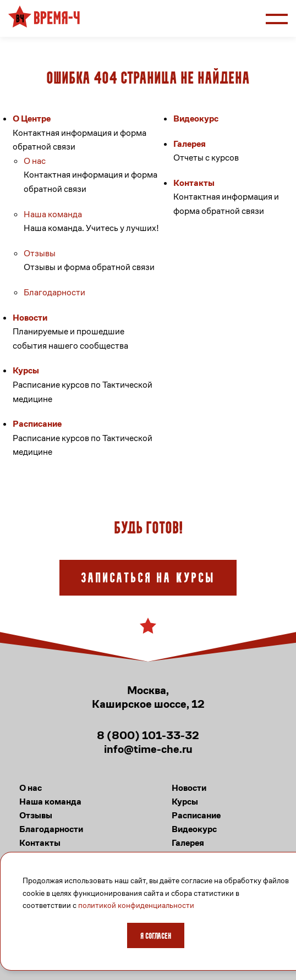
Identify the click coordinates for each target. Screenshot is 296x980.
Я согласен (156, 937)
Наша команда (53, 214)
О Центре (32, 119)
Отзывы (40, 253)
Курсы (26, 370)
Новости (30, 318)
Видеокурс (196, 119)
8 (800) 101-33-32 (148, 736)
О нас (35, 161)
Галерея (190, 144)
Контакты (194, 183)
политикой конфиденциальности (136, 905)
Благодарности (54, 292)
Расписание (37, 424)
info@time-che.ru (148, 749)
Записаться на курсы (148, 579)
